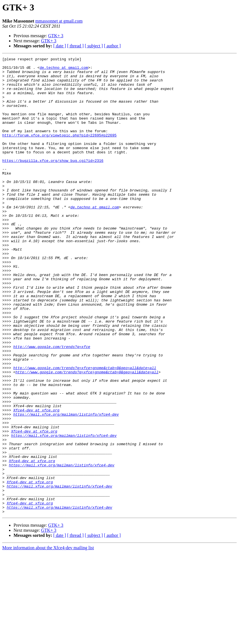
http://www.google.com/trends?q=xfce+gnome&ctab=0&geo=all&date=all (85, 430)
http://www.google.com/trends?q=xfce (52, 405)
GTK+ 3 (56, 36)
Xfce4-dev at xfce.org (36, 481)
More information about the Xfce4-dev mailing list (48, 639)
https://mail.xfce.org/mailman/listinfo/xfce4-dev (66, 486)
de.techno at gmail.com (64, 70)
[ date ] (60, 46)
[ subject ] (94, 46)
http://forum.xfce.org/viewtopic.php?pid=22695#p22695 (59, 151)
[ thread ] (75, 46)
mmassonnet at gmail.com (59, 21)
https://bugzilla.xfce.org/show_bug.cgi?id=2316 (53, 182)
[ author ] (112, 46)
